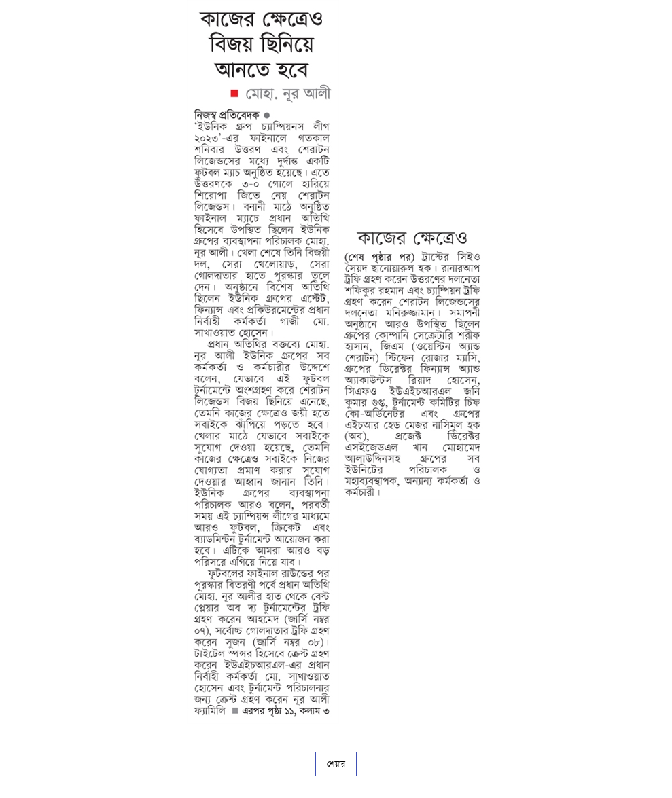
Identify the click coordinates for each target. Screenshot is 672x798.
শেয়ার (336, 764)
